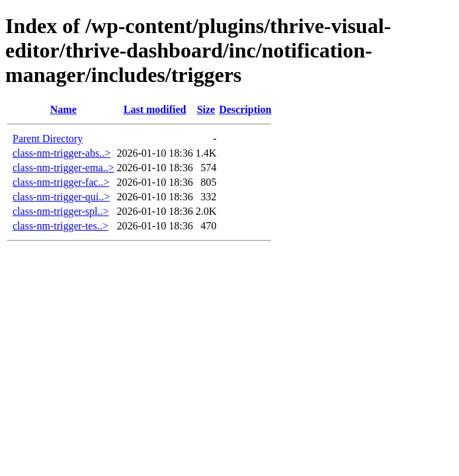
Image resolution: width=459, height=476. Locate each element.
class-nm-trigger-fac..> (61, 182)
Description (245, 109)
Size (206, 109)
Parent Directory (48, 139)
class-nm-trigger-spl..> (61, 211)
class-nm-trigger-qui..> (61, 197)
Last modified (155, 109)
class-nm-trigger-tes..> (61, 226)
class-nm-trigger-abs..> (62, 153)
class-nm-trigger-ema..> (63, 168)
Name (63, 109)
